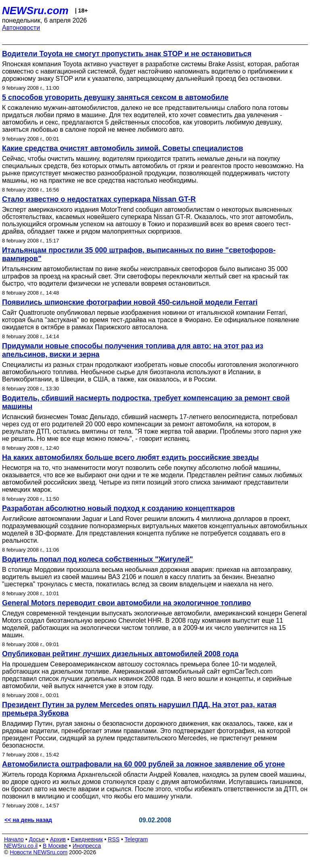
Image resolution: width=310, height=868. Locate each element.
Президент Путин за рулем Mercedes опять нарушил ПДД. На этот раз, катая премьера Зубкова (139, 709)
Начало (14, 839)
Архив (58, 839)
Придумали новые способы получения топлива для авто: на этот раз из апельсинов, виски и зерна (133, 350)
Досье (37, 839)
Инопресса (87, 846)
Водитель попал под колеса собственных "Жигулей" (97, 559)
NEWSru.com (35, 11)
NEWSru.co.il (21, 846)
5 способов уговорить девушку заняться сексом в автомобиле (115, 97)
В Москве (55, 846)
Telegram (136, 839)
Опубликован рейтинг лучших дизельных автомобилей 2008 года (120, 654)
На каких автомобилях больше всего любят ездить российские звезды (130, 457)
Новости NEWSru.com (39, 852)
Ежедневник (87, 839)
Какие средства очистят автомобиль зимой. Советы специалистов (123, 148)
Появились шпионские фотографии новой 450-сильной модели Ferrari (130, 302)
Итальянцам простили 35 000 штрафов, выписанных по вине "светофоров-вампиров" (139, 254)
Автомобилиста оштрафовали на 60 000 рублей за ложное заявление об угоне (143, 764)
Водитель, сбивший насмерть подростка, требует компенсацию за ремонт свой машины (146, 402)
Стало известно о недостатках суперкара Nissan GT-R (99, 199)
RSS (114, 839)
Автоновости (21, 28)
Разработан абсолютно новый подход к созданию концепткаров (118, 508)
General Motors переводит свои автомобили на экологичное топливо (127, 603)
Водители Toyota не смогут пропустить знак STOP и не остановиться (127, 54)
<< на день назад (28, 820)
